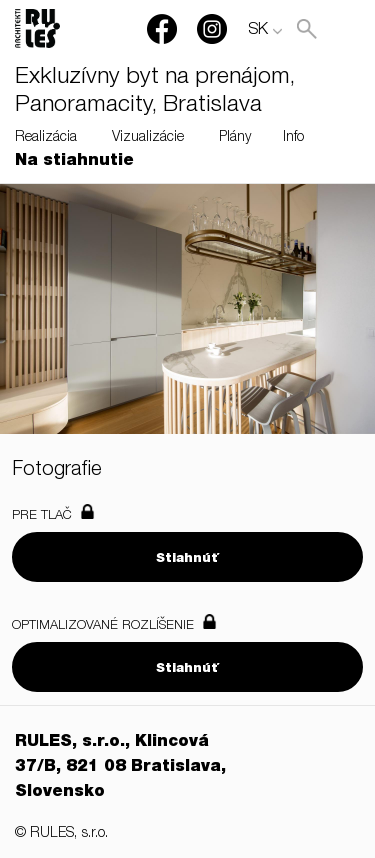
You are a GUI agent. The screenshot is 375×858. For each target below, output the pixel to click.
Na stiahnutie (74, 162)
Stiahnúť (187, 559)
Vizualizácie (148, 138)
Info (293, 138)
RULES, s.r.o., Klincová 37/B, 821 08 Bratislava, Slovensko (120, 768)
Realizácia (46, 138)
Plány (235, 138)
